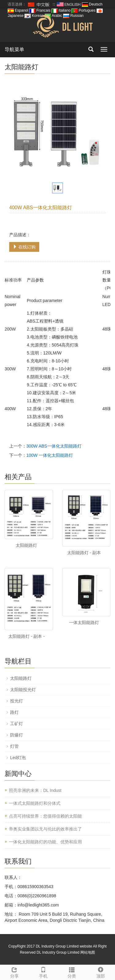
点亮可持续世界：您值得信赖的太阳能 (45, 816)
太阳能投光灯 (23, 690)
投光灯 (17, 701)
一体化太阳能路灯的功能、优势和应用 (45, 842)
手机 (43, 972)
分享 (14, 972)
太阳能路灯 (26, 545)
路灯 (14, 712)
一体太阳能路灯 (84, 622)
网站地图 (88, 952)
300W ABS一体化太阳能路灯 (54, 446)
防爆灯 (17, 735)
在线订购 (24, 247)
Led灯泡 (18, 758)
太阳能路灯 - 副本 (84, 553)
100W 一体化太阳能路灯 (50, 455)
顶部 (101, 972)
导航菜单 (14, 49)
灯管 (14, 746)
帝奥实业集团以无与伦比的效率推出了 (45, 829)
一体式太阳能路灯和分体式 (35, 803)
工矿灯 (17, 724)
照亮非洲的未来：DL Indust (35, 790)
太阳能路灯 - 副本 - (27, 636)
